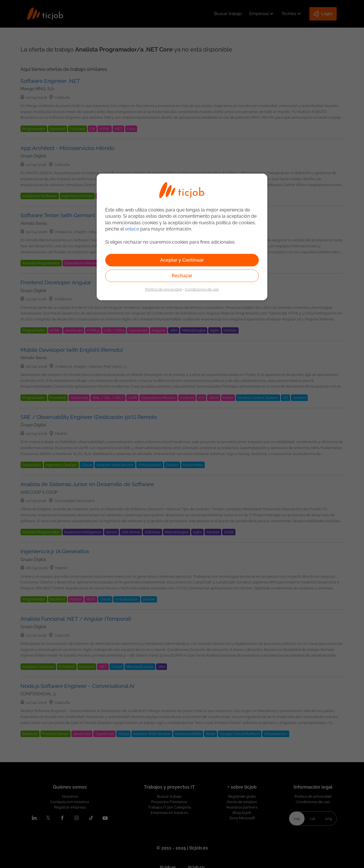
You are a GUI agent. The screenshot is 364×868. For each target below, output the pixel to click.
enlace (132, 229)
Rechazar (182, 276)
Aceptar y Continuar (182, 260)
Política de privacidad (163, 289)
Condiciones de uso (202, 289)
